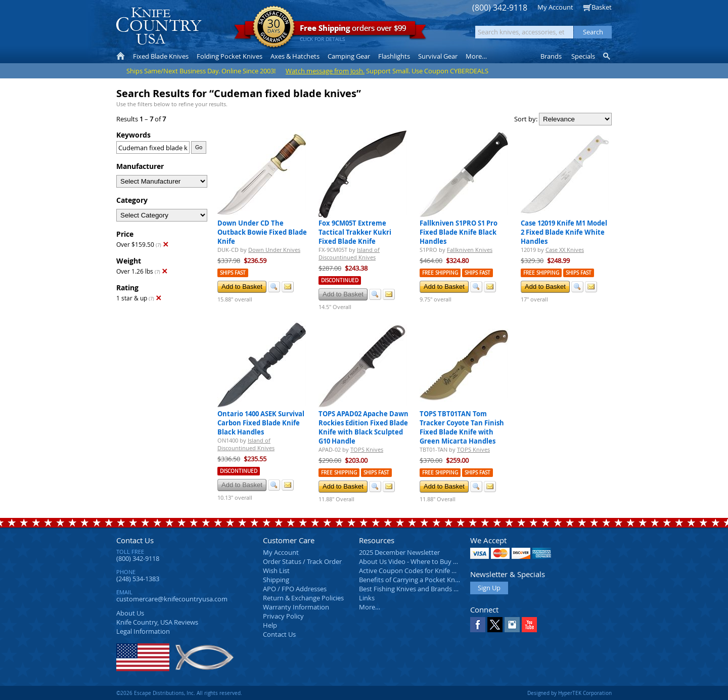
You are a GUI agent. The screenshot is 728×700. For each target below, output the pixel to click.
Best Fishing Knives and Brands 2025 (413, 589)
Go (199, 147)
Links (367, 598)
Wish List (276, 571)
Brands (551, 56)
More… (370, 607)
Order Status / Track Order (302, 561)
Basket (602, 7)
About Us (130, 613)
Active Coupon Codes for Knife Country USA (424, 571)
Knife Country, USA (159, 26)
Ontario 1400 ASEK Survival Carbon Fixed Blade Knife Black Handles (261, 423)
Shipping (276, 580)
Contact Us (135, 540)
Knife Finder (607, 56)
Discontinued (340, 280)
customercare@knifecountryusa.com (172, 599)
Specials (583, 56)
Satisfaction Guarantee (274, 28)
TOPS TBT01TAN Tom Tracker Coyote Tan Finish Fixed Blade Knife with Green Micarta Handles (462, 427)
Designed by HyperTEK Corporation (570, 693)
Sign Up (489, 588)
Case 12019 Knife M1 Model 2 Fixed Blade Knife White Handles (564, 232)
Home (121, 56)
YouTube (529, 625)
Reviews (157, 622)
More (476, 56)
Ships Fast (233, 273)
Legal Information (143, 631)
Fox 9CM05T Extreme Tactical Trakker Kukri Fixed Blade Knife (355, 232)
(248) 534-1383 (138, 579)
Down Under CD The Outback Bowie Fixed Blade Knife (262, 232)
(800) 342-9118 (500, 8)
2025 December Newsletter (399, 552)
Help (270, 625)
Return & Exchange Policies (303, 598)
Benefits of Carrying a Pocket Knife (411, 580)
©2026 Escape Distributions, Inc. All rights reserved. (179, 693)
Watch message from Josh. (325, 71)
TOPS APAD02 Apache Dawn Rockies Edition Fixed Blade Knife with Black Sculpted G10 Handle (363, 427)
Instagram (512, 625)
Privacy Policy (283, 616)
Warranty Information (296, 607)
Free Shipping (440, 273)
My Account (555, 7)
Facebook (478, 625)
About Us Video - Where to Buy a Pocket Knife (427, 561)
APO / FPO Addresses (295, 589)
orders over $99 (330, 31)
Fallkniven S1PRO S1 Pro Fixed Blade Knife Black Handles (459, 232)
